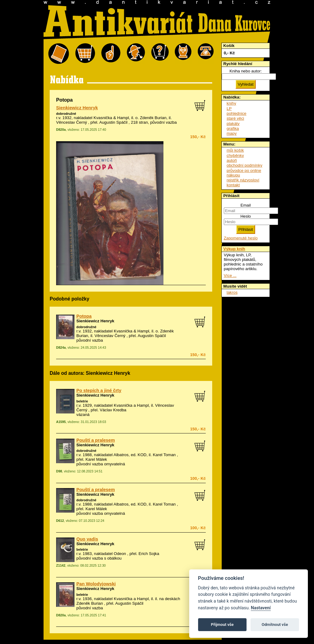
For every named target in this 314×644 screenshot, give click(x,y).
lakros (232, 292)
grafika (233, 128)
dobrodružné (66, 114)
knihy (231, 103)
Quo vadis (87, 539)
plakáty (233, 124)
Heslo (246, 216)
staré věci (235, 118)
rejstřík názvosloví (243, 180)
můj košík (235, 150)
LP (229, 109)
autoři (232, 160)
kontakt (233, 185)
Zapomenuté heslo (241, 238)
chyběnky (235, 155)
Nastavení (261, 608)
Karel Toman (164, 455)
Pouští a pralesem (96, 440)
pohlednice (236, 113)
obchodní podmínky (244, 165)
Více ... (230, 275)
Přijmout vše (222, 625)
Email (245, 205)
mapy (232, 133)
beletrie (82, 401)
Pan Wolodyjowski (96, 584)
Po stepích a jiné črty (99, 390)
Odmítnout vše (275, 625)
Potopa (84, 316)
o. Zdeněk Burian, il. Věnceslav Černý (125, 333)
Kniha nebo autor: (245, 71)
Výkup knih (234, 249)
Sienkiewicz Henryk (77, 108)
